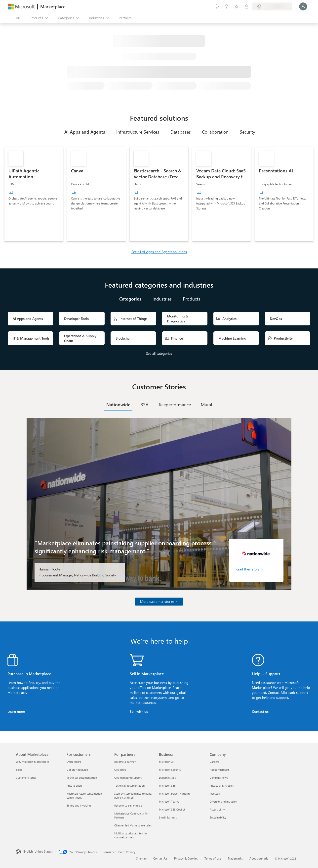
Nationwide (118, 405)
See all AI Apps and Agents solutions (159, 252)
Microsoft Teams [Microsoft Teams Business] (169, 801)
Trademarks (235, 858)
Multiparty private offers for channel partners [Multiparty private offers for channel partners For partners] (131, 835)
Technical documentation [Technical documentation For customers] (82, 778)
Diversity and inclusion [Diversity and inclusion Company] (223, 801)
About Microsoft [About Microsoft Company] (219, 770)
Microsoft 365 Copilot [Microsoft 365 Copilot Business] (172, 809)
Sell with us (139, 711)
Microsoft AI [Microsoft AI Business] (166, 762)
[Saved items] (237, 6)
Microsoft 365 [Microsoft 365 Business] (167, 786)
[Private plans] (246, 6)
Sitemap (141, 858)
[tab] (84, 132)
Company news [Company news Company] (219, 778)
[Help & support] (227, 6)
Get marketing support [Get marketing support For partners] (128, 778)
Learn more (16, 711)
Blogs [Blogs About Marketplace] (19, 770)
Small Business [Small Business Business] (168, 817)
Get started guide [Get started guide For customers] (77, 770)
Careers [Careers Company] (214, 762)
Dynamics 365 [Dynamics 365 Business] (167, 778)
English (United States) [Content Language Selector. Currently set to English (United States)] (38, 851)
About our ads (259, 858)
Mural (206, 405)
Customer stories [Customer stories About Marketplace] (26, 778)
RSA (144, 405)
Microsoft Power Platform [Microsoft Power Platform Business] (174, 793)
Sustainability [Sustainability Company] (218, 817)
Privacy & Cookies (186, 858)
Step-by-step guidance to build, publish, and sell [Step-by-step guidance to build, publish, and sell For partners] (133, 795)
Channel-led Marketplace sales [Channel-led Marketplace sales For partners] (133, 825)
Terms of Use (213, 858)
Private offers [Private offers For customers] (75, 786)
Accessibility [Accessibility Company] (217, 809)
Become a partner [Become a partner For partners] (125, 762)
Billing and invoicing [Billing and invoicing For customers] (79, 805)
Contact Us (160, 858)
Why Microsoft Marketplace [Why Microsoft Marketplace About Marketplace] (33, 762)
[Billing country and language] (272, 6)
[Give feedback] (217, 6)
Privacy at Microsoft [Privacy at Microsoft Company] (222, 786)
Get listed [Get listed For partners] (120, 770)
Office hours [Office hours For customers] (74, 762)
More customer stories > (159, 601)
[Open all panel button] (15, 18)
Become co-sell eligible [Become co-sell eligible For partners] (128, 805)
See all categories (159, 353)
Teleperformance (175, 405)
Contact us (260, 711)
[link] (34, 194)
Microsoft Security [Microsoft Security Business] (170, 770)
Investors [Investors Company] (215, 793)
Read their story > (249, 569)
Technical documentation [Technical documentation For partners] (129, 786)
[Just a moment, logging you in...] (303, 6)
